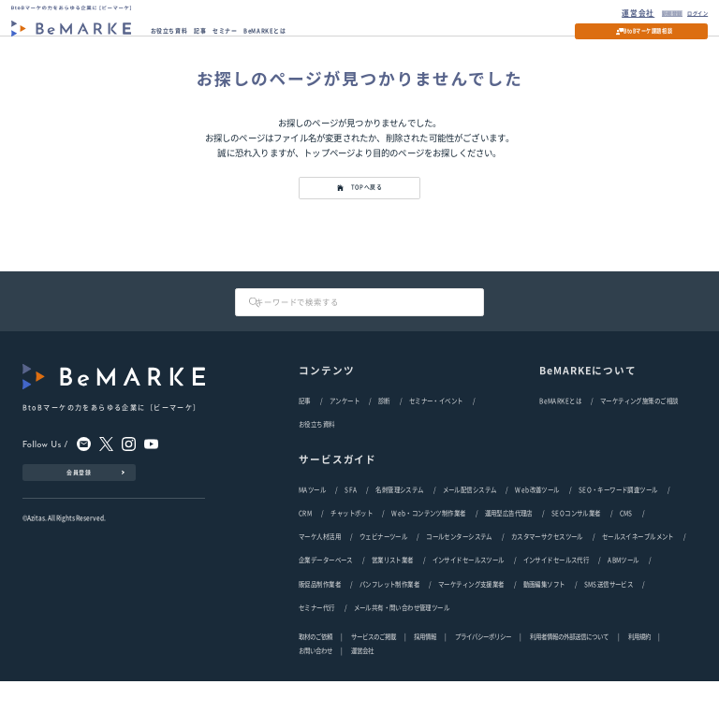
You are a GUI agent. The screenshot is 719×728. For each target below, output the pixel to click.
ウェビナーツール (383, 575)
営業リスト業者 (393, 601)
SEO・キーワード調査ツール (618, 521)
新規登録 (646, 12)
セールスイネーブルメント (638, 575)
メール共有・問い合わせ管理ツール (402, 653)
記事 (225, 36)
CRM (305, 547)
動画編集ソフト (544, 627)
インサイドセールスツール (469, 601)
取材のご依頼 (315, 684)
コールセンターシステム (459, 575)
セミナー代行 (316, 653)
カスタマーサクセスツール (547, 575)
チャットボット (352, 547)
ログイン (686, 12)
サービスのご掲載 (374, 684)
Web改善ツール (537, 521)
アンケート (345, 427)
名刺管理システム (399, 521)
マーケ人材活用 (320, 575)
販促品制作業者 (320, 627)
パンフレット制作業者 (389, 627)
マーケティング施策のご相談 (639, 427)
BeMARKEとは (315, 36)
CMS (626, 547)
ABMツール (623, 601)
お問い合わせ (315, 699)
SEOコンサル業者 (576, 547)
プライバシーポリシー (483, 684)
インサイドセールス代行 (557, 601)
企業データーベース (326, 601)
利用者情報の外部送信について (570, 684)
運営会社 (606, 12)
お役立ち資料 (181, 36)
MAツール (312, 521)
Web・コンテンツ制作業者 (428, 547)
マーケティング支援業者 (471, 627)
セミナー (259, 36)
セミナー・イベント (436, 427)
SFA (351, 521)
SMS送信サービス (609, 627)
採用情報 (425, 684)
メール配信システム (470, 521)
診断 (384, 427)
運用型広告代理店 (509, 547)
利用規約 (639, 684)
